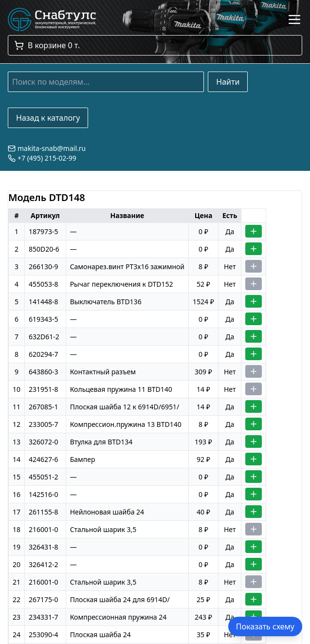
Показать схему (265, 626)
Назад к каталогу (48, 118)
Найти (228, 82)
